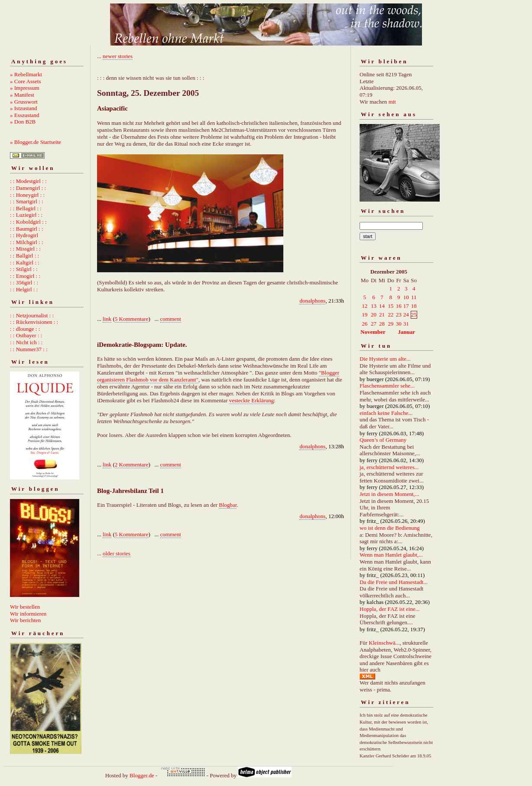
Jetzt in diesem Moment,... (389, 494)
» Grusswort (24, 102)
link (107, 319)
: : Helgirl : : (24, 289)
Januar (406, 332)
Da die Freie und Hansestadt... (394, 582)
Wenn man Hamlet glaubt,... (391, 555)
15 (391, 306)
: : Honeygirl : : (27, 195)
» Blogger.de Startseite (36, 142)
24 (406, 315)
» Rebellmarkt (26, 74)
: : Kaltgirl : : (25, 263)
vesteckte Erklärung (252, 400)
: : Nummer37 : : (29, 349)
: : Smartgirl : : (27, 201)
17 (406, 306)
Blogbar (228, 505)
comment (171, 319)
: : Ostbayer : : (26, 335)
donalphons (312, 301)
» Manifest (22, 95)
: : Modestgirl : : (28, 181)
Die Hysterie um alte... (385, 359)
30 (399, 324)
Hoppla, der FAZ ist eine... (389, 609)
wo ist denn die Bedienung (390, 528)
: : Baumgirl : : (27, 229)
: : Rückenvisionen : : (34, 322)
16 (399, 306)
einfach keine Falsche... (386, 413)
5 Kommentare (132, 319)
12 (365, 306)
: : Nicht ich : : (26, 342)
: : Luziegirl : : (26, 215)
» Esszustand (25, 115)
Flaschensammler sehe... (387, 386)
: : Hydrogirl (24, 235)
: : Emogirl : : (25, 276)
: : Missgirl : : (25, 249)
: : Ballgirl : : (24, 256)
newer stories (118, 56)
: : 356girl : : (24, 282)
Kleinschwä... (384, 643)
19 (365, 315)
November (373, 332)
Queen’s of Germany (383, 440)
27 (374, 324)
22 (391, 315)
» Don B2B (23, 122)
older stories (117, 553)
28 (382, 324)
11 (414, 297)
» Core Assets (26, 81)
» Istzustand (23, 108)
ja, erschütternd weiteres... (389, 467)
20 (374, 315)
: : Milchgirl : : (27, 242)
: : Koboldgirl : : (28, 222)
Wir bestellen (25, 607)
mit (392, 102)
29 (391, 324)
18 (414, 306)
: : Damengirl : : (28, 188)
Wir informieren (28, 614)
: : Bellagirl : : (26, 208)
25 (414, 315)
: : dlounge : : (25, 329)
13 (374, 306)
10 (406, 297)
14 (382, 306)
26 (365, 324)
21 (382, 315)
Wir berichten (25, 620)
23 (399, 315)
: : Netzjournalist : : (32, 315)
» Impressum (25, 88)
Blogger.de (142, 775)
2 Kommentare (132, 465)
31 (406, 324)
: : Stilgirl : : (24, 269)
